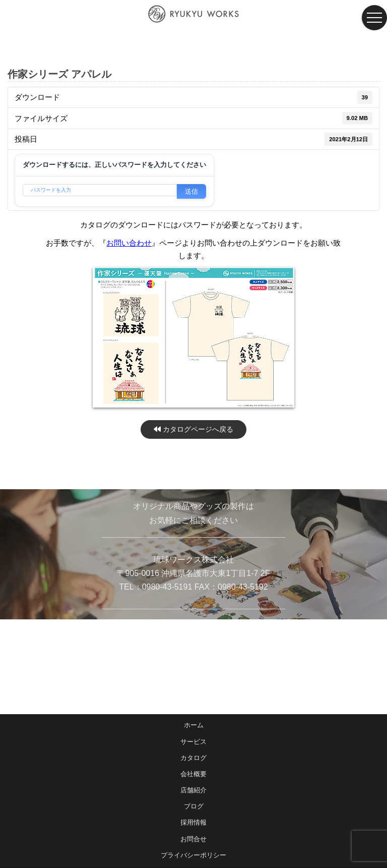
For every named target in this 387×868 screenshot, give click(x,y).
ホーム (194, 725)
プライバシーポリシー (193, 855)
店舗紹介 (193, 790)
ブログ (194, 806)
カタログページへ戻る (193, 429)
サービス (193, 742)
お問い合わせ (129, 243)
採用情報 (193, 822)
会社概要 (193, 774)
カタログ (193, 758)
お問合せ (193, 839)
